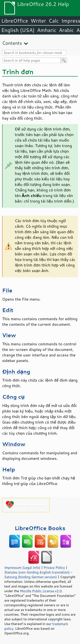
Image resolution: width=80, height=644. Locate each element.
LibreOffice (15, 21)
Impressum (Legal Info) (22, 567)
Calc (54, 21)
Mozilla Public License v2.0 (41, 591)
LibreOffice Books (40, 528)
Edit (8, 310)
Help (9, 469)
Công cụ (13, 397)
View (9, 335)
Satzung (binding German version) (31, 577)
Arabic (66, 30)
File (7, 290)
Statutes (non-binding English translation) (37, 572)
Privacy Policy (54, 567)
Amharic (47, 30)
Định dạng (16, 371)
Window (14, 444)
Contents (12, 43)
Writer (38, 21)
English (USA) (18, 30)
